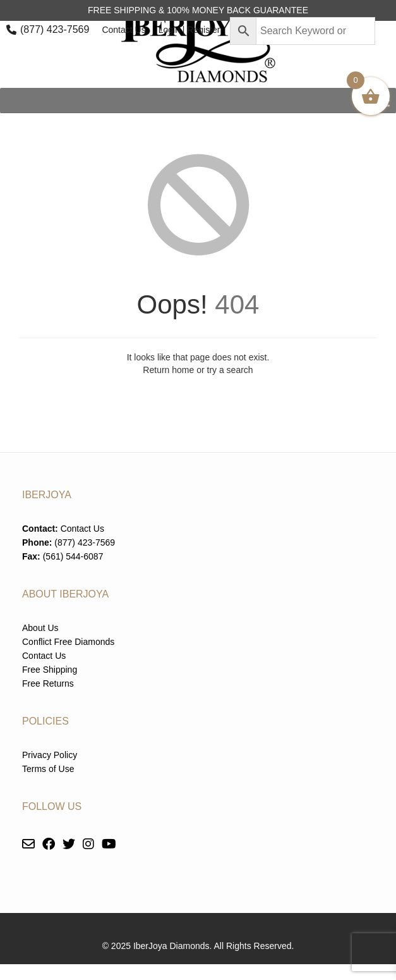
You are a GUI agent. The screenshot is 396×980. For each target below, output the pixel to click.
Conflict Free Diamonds (68, 642)
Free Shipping (50, 670)
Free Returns (48, 683)
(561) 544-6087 (73, 556)
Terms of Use (48, 769)
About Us (40, 628)
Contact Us (123, 30)
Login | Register (189, 30)
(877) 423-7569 (55, 29)
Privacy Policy (50, 755)
